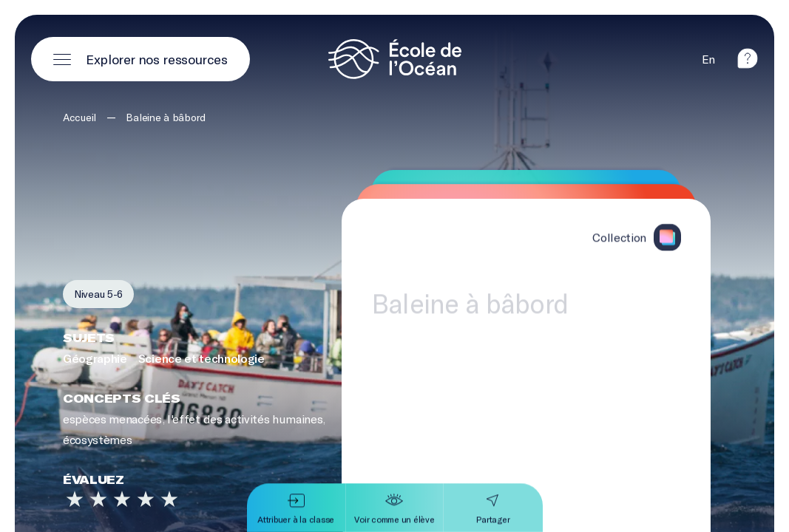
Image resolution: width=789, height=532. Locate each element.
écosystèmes (97, 440)
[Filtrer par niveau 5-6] (98, 294)
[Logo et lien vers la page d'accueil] (395, 59)
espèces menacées (112, 419)
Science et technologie (202, 358)
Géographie (95, 358)
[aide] (748, 59)
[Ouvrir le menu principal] (140, 59)
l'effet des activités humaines (245, 419)
